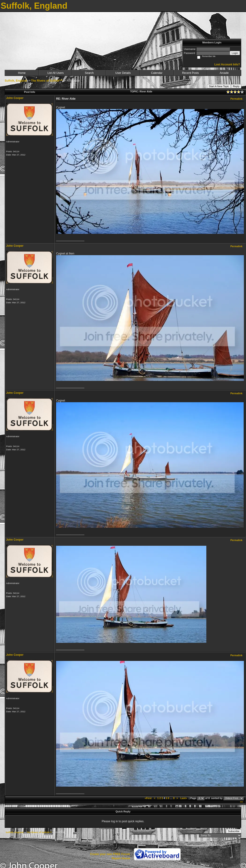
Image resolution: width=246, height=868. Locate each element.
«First (148, 798)
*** (241, 802)
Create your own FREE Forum (110, 854)
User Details (123, 73)
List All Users (56, 73)
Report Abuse (121, 858)
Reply (236, 86)
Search (89, 73)
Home (22, 73)
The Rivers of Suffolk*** (47, 81)
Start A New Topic (219, 86)
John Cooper (15, 98)
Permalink (236, 99)
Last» (184, 798)
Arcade (224, 73)
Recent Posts (190, 73)
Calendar (157, 73)
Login (235, 53)
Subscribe (234, 831)
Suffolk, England (16, 81)
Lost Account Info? (227, 64)
